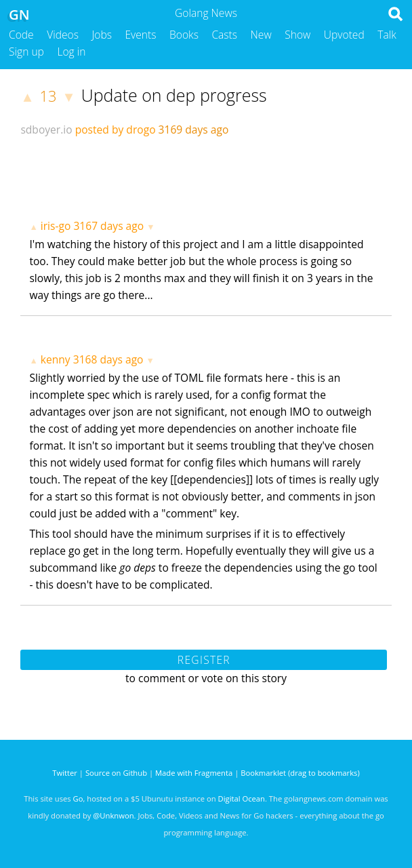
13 (48, 96)
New (261, 35)
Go (78, 798)
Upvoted (344, 35)
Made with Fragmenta (194, 773)
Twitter (65, 773)
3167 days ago (108, 226)
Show (297, 35)
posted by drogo (116, 130)
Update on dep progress (174, 95)
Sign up (26, 52)
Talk (387, 35)
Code (21, 35)
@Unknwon (113, 815)
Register (204, 660)
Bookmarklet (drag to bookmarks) (300, 773)
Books (184, 35)
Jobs (102, 35)
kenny (56, 359)
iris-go (56, 226)
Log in (71, 52)
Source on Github (116, 773)
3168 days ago (108, 359)
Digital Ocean (242, 798)
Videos (63, 35)
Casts (224, 35)
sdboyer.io (46, 130)
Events (141, 35)
